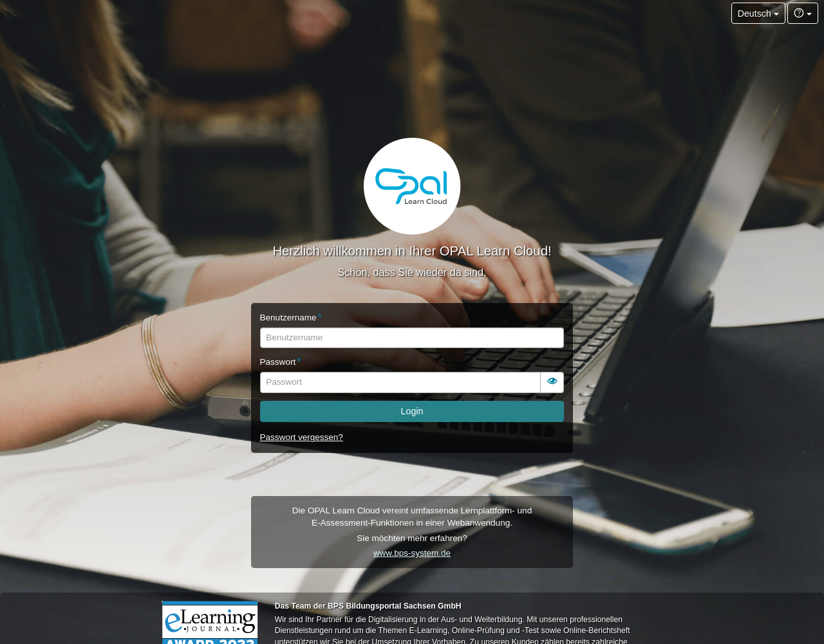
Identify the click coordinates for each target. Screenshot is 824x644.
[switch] (552, 382)
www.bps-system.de (412, 553)
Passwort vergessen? (302, 437)
